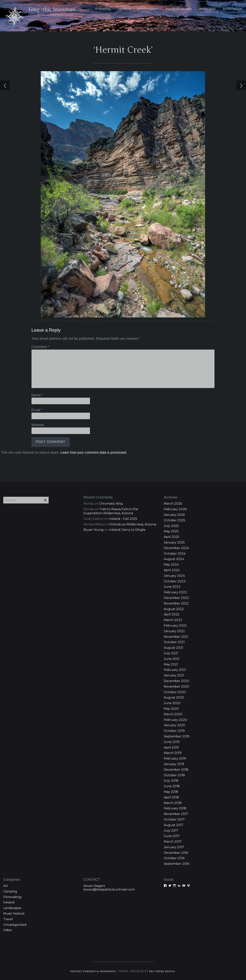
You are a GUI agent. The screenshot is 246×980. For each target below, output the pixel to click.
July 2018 (171, 780)
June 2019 (172, 741)
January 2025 (174, 542)
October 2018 (174, 775)
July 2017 (171, 830)
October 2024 (175, 553)
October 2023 (175, 581)
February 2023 (175, 592)
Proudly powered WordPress (92, 971)
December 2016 (176, 852)
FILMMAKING (103, 9)
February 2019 (175, 758)
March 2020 (173, 714)
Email (36, 409)
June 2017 (172, 835)
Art (6, 885)
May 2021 (171, 664)
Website (37, 424)
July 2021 (171, 653)
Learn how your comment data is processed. (93, 451)
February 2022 (175, 625)
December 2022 (176, 597)
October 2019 (174, 730)
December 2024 (176, 547)
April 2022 (172, 614)
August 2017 (173, 824)
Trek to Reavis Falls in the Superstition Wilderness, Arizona (111, 511)
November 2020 (176, 686)
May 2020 (171, 708)
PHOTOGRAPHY (148, 9)
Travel (8, 919)
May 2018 (171, 791)
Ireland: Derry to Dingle (127, 529)
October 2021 (174, 642)
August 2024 (174, 559)
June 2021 (172, 658)
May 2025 (171, 531)
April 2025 (172, 536)
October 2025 (175, 520)
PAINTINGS (125, 9)
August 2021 (173, 647)
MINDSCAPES (207, 9)
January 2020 (174, 725)
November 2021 (176, 636)
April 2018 (171, 797)
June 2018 (172, 786)
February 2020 (175, 719)
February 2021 (175, 669)
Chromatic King (111, 503)
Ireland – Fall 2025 (123, 518)
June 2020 (172, 702)
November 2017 (176, 813)
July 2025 (171, 525)
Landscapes (12, 907)
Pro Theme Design (163, 971)
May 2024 (171, 564)
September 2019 (177, 736)
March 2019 (173, 752)
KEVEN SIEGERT (233, 9)
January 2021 (174, 675)
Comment (39, 346)
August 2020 (174, 697)
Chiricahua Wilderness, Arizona (133, 524)
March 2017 (173, 841)
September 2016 (176, 863)
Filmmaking (12, 896)
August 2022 (174, 608)
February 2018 (175, 808)
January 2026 (174, 514)
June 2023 (172, 586)
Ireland (9, 902)
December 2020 (176, 680)
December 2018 (176, 769)
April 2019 (171, 747)
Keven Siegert (94, 885)
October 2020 (175, 692)
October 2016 (174, 858)
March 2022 (173, 619)
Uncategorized (15, 924)
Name (36, 395)
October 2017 (174, 819)
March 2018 (173, 802)
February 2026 (175, 509)
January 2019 (174, 763)
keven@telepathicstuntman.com (109, 889)
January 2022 (174, 631)
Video (8, 930)
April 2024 (172, 570)
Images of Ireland (179, 9)
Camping (10, 891)
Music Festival (14, 913)
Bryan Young (93, 529)
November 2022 (176, 603)
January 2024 (174, 575)
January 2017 (174, 847)
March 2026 (173, 503)
